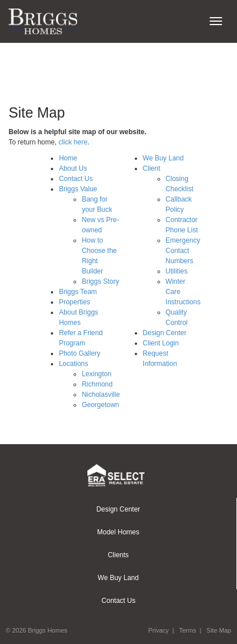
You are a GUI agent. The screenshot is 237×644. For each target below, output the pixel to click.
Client (152, 168)
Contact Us (76, 179)
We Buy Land (163, 158)
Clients (118, 555)
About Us (73, 168)
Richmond (97, 384)
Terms (187, 630)
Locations (73, 364)
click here (73, 142)
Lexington (97, 374)
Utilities (177, 271)
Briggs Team (78, 292)
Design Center (165, 333)
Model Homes (118, 532)
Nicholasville (101, 395)
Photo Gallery (80, 353)
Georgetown (100, 405)
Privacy (158, 630)
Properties (75, 302)
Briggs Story (100, 281)
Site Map (219, 630)
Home (68, 158)
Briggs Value (78, 189)
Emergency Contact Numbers (183, 251)
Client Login (161, 343)
